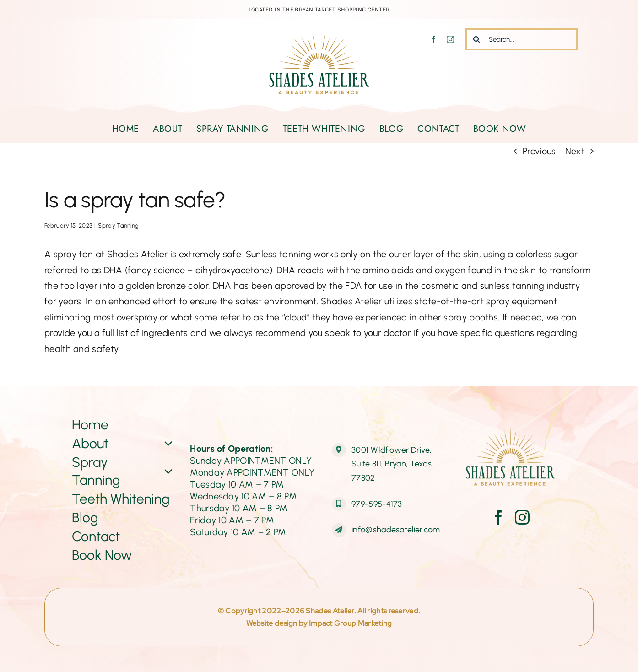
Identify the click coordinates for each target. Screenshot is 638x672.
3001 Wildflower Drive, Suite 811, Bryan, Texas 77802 (392, 464)
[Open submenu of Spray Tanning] (167, 471)
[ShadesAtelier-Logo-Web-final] (319, 33)
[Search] (476, 39)
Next (575, 151)
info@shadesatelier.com (396, 530)
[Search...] (522, 39)
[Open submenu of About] (167, 443)
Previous (539, 151)
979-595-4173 (377, 504)
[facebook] (433, 39)
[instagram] (450, 39)
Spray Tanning (118, 225)
